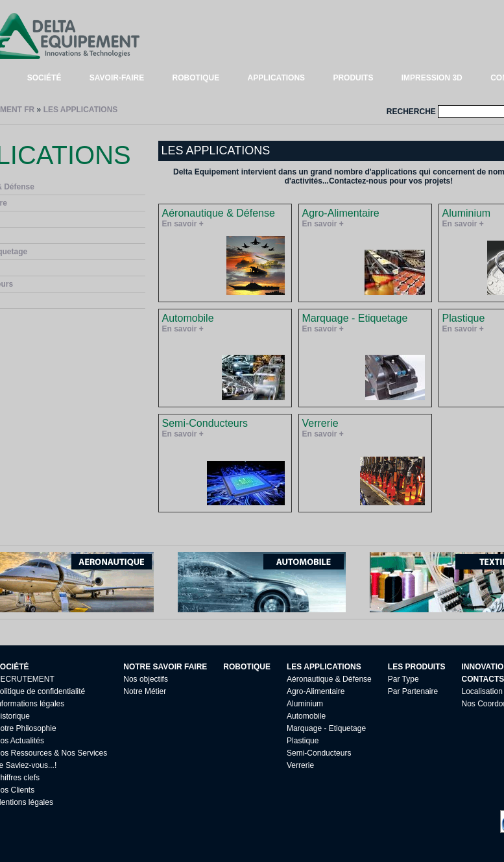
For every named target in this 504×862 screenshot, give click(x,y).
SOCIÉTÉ (44, 78)
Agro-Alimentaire (316, 691)
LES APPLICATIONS (81, 110)
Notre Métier (145, 691)
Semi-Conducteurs (319, 753)
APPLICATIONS (276, 78)
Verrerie (300, 765)
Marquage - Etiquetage (326, 728)
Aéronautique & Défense (329, 679)
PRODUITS (353, 78)
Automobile (306, 716)
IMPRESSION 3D (432, 78)
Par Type (403, 679)
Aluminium (305, 704)
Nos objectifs (146, 679)
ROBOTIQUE (196, 78)
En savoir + (183, 224)
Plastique (303, 741)
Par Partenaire (413, 691)
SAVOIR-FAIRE (117, 78)
